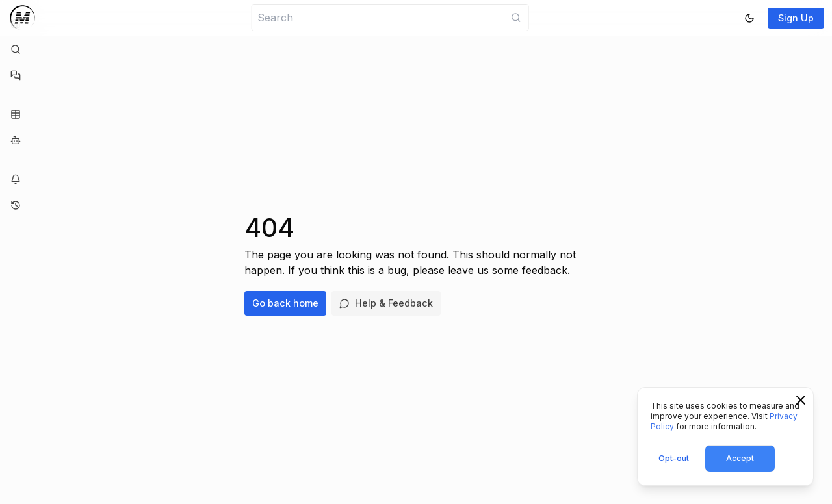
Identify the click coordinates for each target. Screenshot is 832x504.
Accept (740, 458)
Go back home (285, 303)
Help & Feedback (386, 303)
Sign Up (796, 18)
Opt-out (674, 458)
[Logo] (22, 18)
